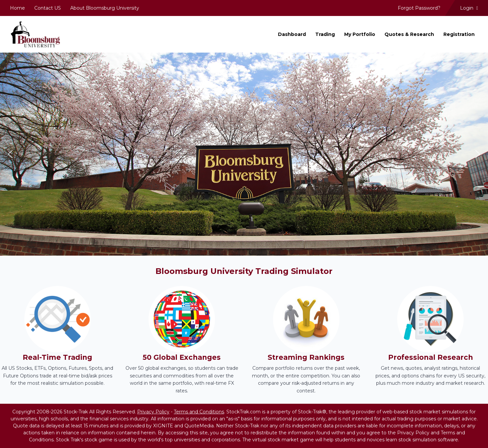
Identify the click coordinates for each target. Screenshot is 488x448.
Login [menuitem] (469, 8)
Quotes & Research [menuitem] (409, 34)
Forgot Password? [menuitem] (419, 8)
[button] (10, 154)
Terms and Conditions (199, 412)
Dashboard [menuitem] (292, 34)
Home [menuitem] (17, 8)
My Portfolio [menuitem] (360, 34)
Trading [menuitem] (325, 34)
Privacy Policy (153, 412)
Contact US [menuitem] (48, 8)
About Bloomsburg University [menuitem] (105, 8)
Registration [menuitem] (459, 34)
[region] (244, 154)
